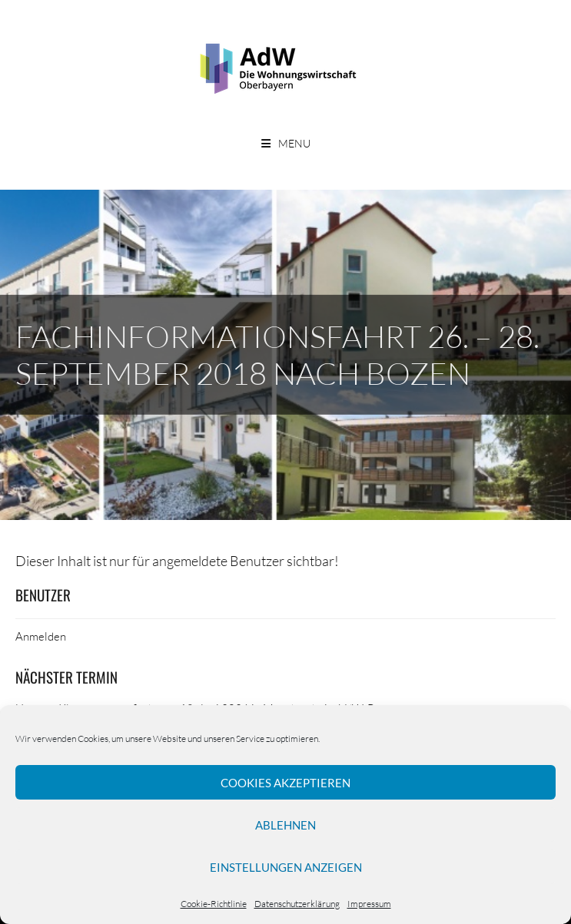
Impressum (369, 904)
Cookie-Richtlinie (214, 904)
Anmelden (41, 636)
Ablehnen (285, 825)
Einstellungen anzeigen (286, 867)
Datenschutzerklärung (297, 904)
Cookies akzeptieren (285, 783)
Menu (294, 143)
